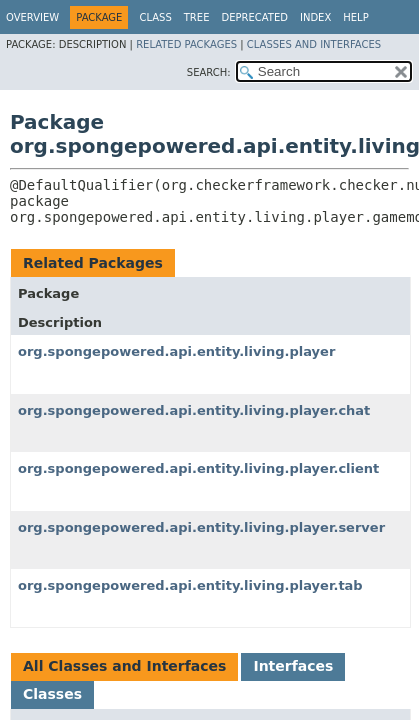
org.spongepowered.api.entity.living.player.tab (190, 585)
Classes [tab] (52, 694)
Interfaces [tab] (293, 666)
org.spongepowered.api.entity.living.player (176, 351)
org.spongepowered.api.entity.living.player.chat (194, 410)
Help (355, 17)
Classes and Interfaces (314, 44)
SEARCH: (209, 72)
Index (315, 17)
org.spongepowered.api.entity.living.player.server (201, 527)
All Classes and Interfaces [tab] (124, 666)
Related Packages (186, 44)
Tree (197, 17)
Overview (32, 17)
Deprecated (254, 17)
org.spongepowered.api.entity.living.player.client (198, 468)
